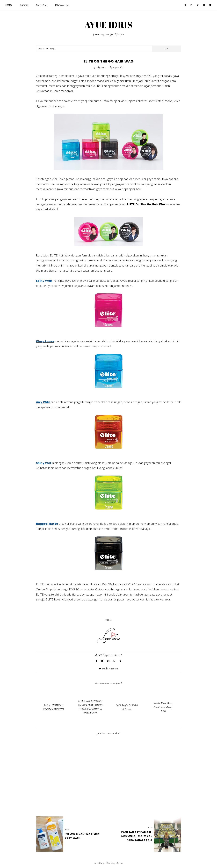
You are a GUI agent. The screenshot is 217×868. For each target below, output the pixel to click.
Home (9, 5)
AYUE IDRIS (108, 25)
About (24, 5)
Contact (42, 5)
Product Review (110, 669)
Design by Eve (117, 863)
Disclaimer (62, 5)
